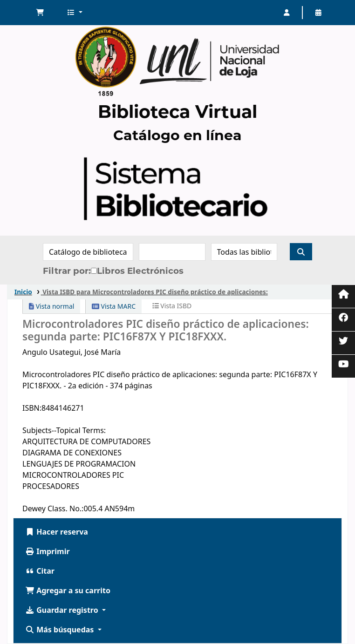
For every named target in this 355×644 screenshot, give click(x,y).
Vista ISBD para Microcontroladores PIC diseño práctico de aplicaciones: (155, 292)
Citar (40, 571)
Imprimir (48, 551)
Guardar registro (63, 610)
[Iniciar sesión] (287, 13)
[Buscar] (301, 252)
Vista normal (51, 306)
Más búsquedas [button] (61, 630)
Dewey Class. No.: (53, 508)
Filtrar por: (67, 271)
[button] (40, 13)
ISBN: (32, 408)
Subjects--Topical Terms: (64, 430)
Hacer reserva (57, 532)
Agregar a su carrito (68, 590)
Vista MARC (114, 306)
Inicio (23, 292)
